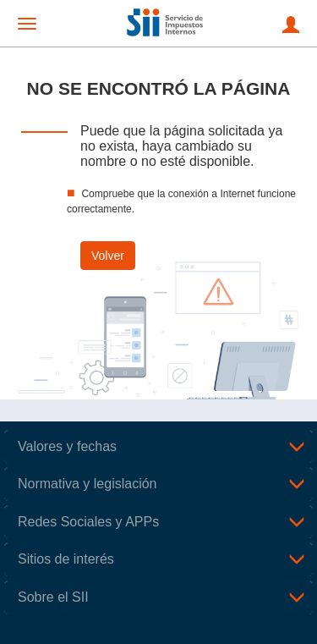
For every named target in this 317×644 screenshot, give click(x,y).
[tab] (158, 447)
